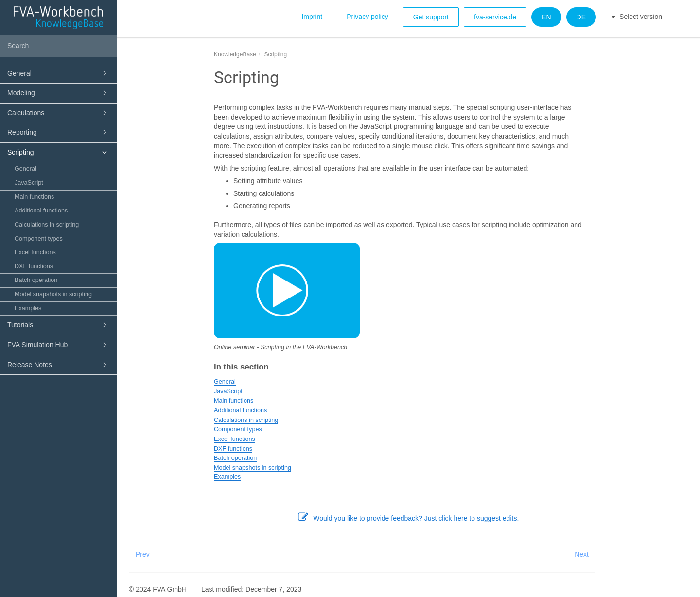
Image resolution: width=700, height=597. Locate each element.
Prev (143, 554)
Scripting (59, 152)
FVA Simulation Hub (59, 345)
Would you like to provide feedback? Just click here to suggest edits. (409, 518)
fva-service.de (495, 17)
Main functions (34, 197)
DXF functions (34, 266)
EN (546, 17)
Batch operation (36, 280)
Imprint (312, 17)
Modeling (59, 93)
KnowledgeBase (235, 54)
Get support (431, 17)
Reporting (59, 132)
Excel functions (35, 252)
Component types (39, 239)
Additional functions (41, 211)
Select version (637, 17)
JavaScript (29, 183)
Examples (28, 308)
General (59, 73)
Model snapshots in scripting (53, 294)
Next (582, 554)
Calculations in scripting (47, 225)
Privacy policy (367, 17)
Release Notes (59, 365)
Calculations (59, 113)
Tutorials (59, 325)
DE (581, 17)
